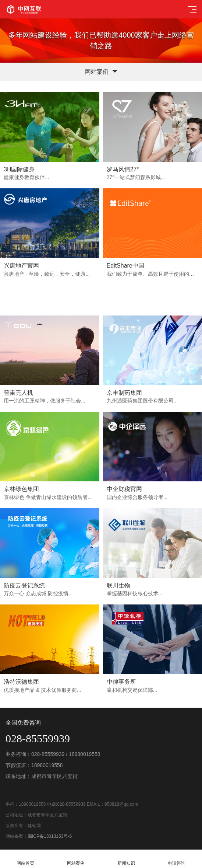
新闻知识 (126, 859)
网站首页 (25, 859)
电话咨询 (177, 859)
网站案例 (76, 859)
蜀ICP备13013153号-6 (50, 836)
